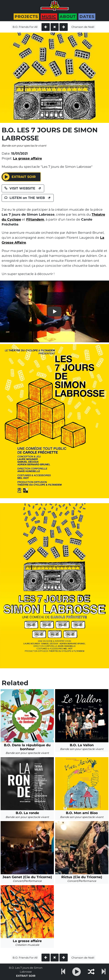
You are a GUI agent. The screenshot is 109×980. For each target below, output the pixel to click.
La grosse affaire (27, 158)
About (68, 16)
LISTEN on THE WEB (28, 198)
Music (49, 16)
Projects (26, 16)
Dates (87, 16)
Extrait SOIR (20, 177)
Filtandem (35, 219)
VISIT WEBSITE (23, 188)
